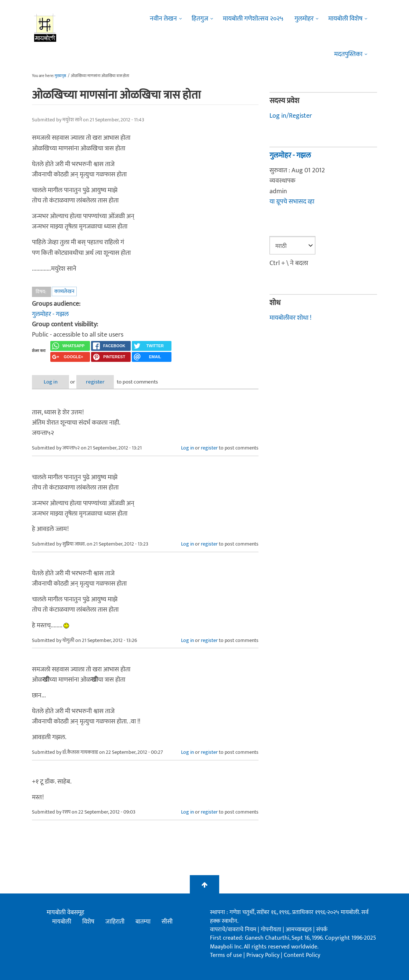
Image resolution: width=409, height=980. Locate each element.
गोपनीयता (272, 930)
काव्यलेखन (64, 291)
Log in (51, 382)
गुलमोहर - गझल (50, 314)
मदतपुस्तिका (348, 54)
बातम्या (143, 922)
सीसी (167, 922)
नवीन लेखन (163, 19)
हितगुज (200, 19)
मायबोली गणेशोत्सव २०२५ (253, 19)
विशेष (88, 922)
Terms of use (226, 955)
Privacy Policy (264, 955)
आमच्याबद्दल (299, 930)
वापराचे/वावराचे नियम (233, 930)
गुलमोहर (304, 19)
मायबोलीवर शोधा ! (290, 318)
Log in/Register (291, 116)
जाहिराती (115, 922)
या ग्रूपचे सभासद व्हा (292, 202)
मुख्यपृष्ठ (60, 76)
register (97, 382)
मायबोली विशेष (345, 19)
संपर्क (322, 930)
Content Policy (302, 955)
